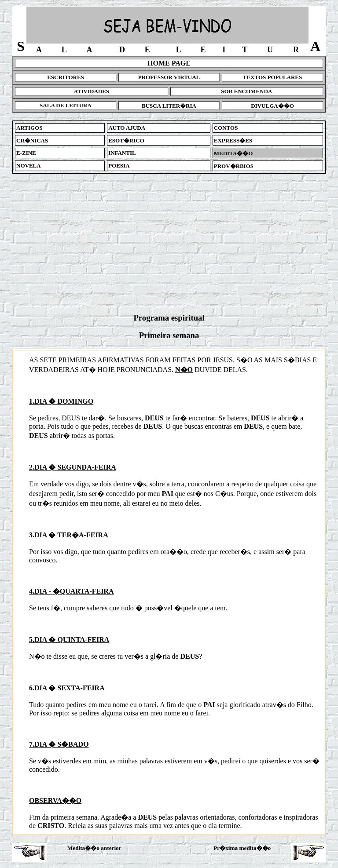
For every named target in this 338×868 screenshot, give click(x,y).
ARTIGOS (29, 128)
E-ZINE (26, 153)
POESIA (119, 166)
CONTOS (226, 128)
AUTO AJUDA (127, 128)
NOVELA (29, 166)
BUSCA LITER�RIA (169, 106)
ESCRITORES (66, 77)
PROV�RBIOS (234, 166)
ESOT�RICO (126, 140)
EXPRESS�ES (233, 140)
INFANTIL (122, 153)
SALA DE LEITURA (66, 105)
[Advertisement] (169, 243)
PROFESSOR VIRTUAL (169, 77)
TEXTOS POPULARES (273, 77)
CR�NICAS (32, 140)
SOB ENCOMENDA (246, 91)
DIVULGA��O (272, 106)
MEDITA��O (233, 153)
